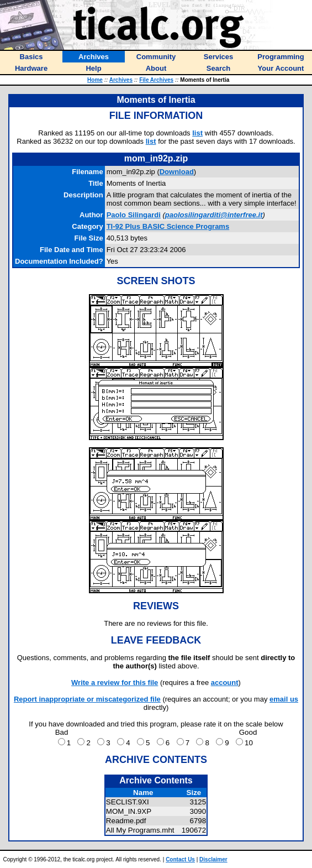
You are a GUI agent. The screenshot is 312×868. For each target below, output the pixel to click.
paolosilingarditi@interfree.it (214, 215)
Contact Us (180, 859)
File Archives (156, 80)
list (197, 133)
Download (177, 172)
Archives (121, 80)
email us (284, 699)
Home (95, 80)
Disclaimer (213, 859)
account (225, 683)
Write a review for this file (115, 683)
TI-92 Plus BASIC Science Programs (168, 226)
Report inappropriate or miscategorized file (87, 699)
